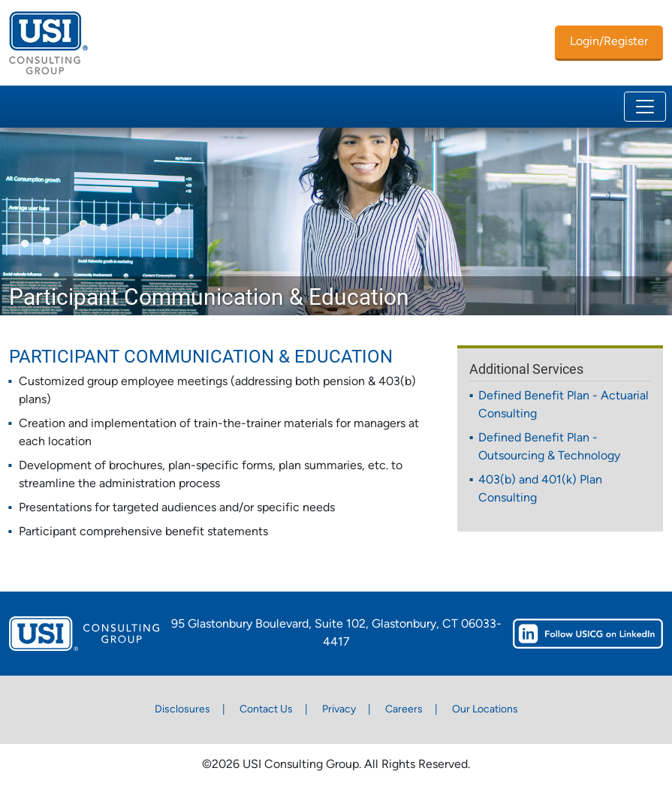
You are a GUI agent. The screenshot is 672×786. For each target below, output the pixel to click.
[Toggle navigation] (645, 107)
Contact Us (266, 710)
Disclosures (182, 710)
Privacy (339, 710)
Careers (404, 710)
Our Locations (485, 710)
